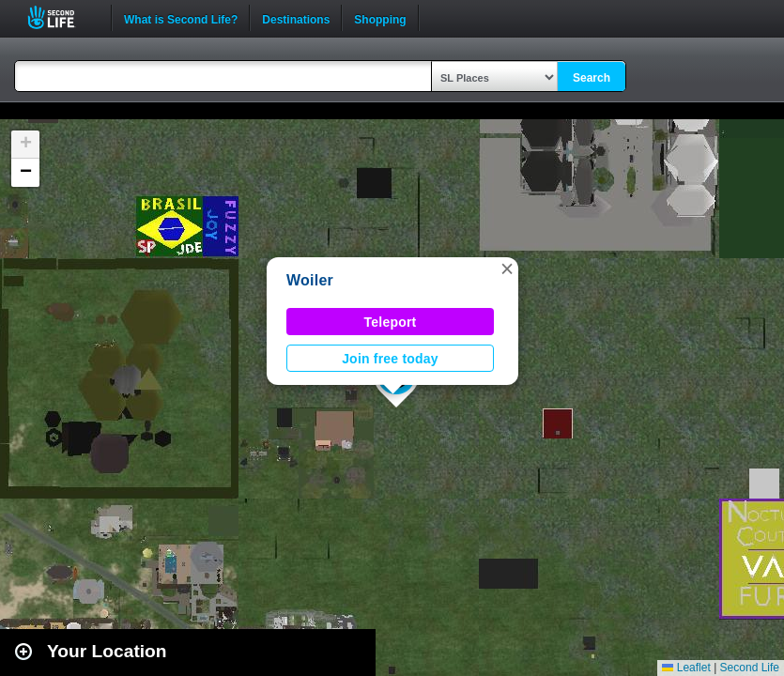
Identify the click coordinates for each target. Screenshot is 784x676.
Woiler (310, 280)
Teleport (391, 322)
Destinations (296, 18)
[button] (507, 269)
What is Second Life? (181, 18)
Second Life (61, 17)
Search (592, 78)
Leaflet (686, 668)
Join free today (390, 359)
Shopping (380, 18)
